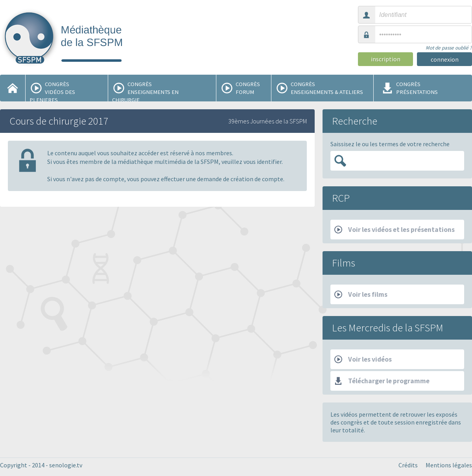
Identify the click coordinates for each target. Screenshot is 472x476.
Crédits (408, 465)
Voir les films (361, 294)
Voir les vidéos (363, 359)
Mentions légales (449, 465)
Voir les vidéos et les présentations (395, 230)
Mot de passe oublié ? (449, 48)
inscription (386, 59)
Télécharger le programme (382, 381)
